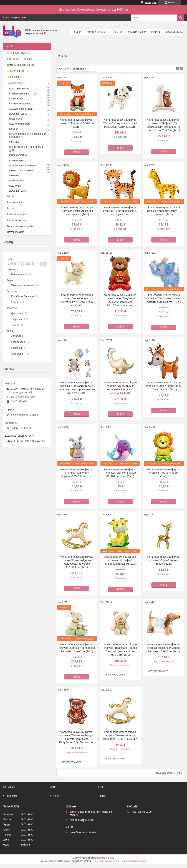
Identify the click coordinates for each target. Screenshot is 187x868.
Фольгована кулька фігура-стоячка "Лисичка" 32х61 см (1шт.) (77, 123)
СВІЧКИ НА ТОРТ (17, 99)
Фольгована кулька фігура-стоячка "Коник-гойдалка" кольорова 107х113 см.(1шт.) (120, 735)
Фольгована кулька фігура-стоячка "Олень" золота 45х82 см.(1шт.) (164, 560)
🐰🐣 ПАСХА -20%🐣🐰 (19, 53)
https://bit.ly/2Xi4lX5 (35, 441)
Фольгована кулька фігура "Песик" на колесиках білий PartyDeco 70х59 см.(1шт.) (120, 123)
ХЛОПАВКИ (14, 142)
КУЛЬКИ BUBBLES (17, 161)
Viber (56, 796)
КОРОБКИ (14, 129)
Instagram (12, 796)
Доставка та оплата (16, 214)
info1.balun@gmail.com (23, 397)
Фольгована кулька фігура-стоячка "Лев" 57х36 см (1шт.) (164, 473)
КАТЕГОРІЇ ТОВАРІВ (15, 232)
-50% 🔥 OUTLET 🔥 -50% (19, 59)
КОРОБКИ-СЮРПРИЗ (19, 156)
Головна (77, 32)
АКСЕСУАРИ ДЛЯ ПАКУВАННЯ (23, 166)
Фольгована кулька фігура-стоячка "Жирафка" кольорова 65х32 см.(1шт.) (120, 560)
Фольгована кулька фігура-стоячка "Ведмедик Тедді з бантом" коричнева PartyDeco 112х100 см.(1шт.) (77, 737)
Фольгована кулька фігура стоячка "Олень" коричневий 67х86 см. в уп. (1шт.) (164, 386)
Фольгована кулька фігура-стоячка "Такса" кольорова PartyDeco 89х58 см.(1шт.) (164, 648)
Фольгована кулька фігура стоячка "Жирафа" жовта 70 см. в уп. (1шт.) (164, 211)
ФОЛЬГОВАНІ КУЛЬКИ (19, 89)
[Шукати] (181, 18)
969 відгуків (151, 2)
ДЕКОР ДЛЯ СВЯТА (18, 114)
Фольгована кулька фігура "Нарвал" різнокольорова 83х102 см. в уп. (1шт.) (120, 473)
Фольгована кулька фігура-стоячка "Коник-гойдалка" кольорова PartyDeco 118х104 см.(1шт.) (77, 562)
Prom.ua (110, 858)
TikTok (103, 796)
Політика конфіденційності (134, 861)
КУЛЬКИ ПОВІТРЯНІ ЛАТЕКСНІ (23, 94)
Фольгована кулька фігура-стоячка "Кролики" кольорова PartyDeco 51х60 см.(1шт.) (77, 648)
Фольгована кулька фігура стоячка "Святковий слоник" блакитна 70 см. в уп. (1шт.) (164, 298)
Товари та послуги (96, 32)
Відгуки (10, 208)
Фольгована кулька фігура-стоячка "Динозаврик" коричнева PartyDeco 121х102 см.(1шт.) (120, 388)
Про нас (118, 32)
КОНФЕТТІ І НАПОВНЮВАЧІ (22, 171)
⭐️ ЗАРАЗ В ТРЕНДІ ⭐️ (18, 71)
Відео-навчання (14, 202)
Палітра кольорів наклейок (20, 226)
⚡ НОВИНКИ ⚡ (15, 77)
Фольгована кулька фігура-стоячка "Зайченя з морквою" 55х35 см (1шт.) (77, 473)
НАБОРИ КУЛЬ (16, 119)
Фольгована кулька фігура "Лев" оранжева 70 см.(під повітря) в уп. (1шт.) (77, 211)
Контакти (156, 32)
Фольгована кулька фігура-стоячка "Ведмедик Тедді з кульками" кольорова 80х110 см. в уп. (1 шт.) (77, 388)
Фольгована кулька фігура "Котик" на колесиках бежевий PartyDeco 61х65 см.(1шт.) (77, 300)
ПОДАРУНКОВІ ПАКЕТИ (20, 124)
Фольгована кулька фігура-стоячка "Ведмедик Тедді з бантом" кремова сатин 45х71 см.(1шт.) (120, 650)
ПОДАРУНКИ (15, 186)
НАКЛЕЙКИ (14, 176)
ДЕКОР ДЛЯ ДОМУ (18, 191)
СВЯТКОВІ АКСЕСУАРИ (20, 104)
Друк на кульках (174, 32)
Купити (77, 152)
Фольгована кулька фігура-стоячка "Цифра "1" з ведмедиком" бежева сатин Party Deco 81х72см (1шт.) (164, 125)
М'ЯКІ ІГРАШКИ (17, 181)
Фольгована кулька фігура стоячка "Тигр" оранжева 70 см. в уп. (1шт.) (120, 211)
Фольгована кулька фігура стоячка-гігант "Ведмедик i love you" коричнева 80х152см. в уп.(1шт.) (120, 300)
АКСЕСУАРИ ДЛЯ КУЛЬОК (21, 109)
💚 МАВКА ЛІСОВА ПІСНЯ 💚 (20, 65)
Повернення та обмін (17, 220)
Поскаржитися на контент (106, 861)
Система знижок (137, 32)
